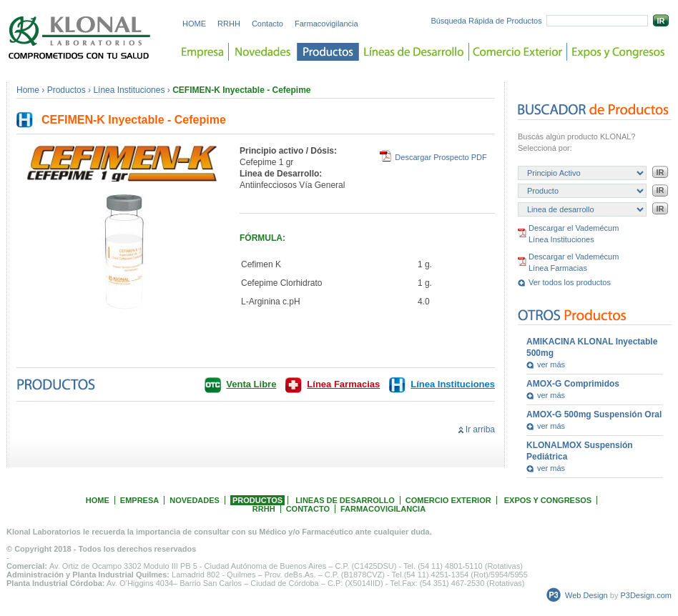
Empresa (203, 52)
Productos (328, 52)
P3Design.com (646, 595)
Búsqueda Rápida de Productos (486, 21)
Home (28, 90)
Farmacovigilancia (326, 24)
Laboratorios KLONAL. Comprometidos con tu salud (80, 38)
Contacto (267, 24)
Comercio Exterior (518, 52)
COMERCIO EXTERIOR (448, 500)
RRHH (229, 24)
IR (661, 21)
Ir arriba (480, 429)
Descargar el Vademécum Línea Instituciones (574, 234)
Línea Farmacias (343, 384)
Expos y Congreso (618, 52)
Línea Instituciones (129, 90)
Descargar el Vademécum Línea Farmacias (574, 262)
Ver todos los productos (570, 282)
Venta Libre (251, 384)
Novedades (263, 52)
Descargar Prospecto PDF (441, 157)
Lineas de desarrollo (414, 52)
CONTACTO (308, 509)
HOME (194, 24)
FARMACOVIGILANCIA (383, 509)
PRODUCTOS (257, 500)
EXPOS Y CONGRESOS (548, 500)
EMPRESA (139, 500)
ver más (551, 364)
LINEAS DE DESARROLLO (345, 500)
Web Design (586, 595)
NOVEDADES (195, 500)
